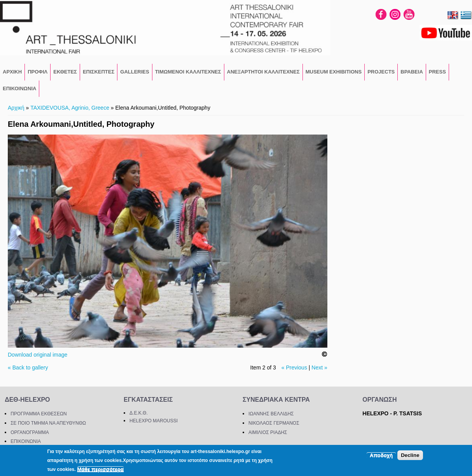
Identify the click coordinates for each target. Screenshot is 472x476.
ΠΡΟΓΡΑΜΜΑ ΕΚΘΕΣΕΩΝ (38, 414)
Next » (319, 367)
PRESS (437, 72)
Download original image (38, 355)
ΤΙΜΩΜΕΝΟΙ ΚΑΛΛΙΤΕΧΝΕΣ (188, 72)
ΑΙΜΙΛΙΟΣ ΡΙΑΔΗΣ (268, 432)
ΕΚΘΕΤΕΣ (65, 72)
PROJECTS (381, 72)
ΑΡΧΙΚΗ (12, 72)
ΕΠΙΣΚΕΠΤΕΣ (99, 72)
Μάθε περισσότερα (101, 469)
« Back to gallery (28, 367)
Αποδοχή (381, 455)
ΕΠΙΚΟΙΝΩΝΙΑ (19, 88)
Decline (410, 455)
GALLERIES (135, 72)
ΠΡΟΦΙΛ (38, 72)
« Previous (294, 367)
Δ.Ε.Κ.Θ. (139, 413)
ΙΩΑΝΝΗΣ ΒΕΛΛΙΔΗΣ (271, 414)
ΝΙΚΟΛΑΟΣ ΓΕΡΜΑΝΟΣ (274, 423)
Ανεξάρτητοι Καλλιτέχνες (263, 72)
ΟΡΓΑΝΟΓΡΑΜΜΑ (30, 432)
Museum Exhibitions (334, 72)
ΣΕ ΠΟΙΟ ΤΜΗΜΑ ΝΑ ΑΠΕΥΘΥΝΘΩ (48, 423)
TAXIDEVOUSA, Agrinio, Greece (70, 108)
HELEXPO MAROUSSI (154, 421)
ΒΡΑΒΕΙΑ (412, 72)
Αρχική (16, 108)
